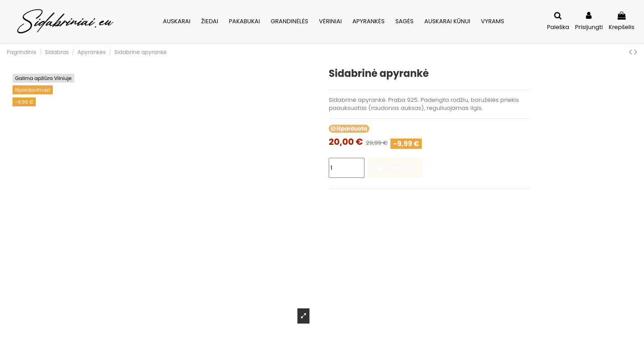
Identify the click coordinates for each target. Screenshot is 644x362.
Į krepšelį (395, 168)
